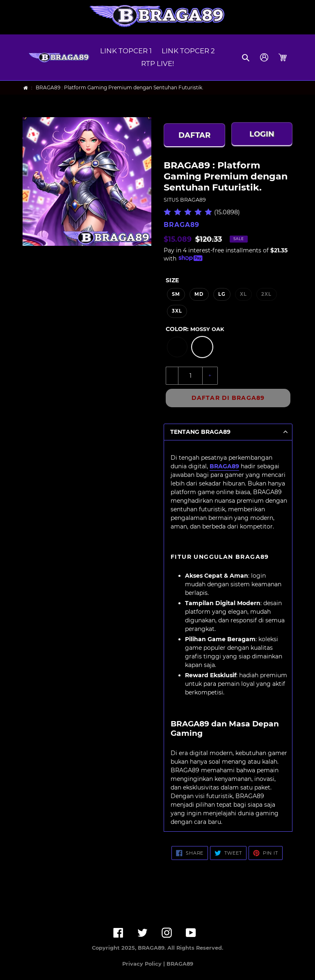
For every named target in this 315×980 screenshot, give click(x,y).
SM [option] (176, 294)
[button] (246, 57)
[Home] (26, 88)
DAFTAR (194, 135)
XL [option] (243, 294)
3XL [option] (177, 311)
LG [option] (222, 294)
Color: (195, 329)
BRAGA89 (224, 466)
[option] (177, 347)
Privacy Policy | (144, 964)
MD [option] (199, 294)
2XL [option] (266, 294)
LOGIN (262, 134)
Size (172, 280)
